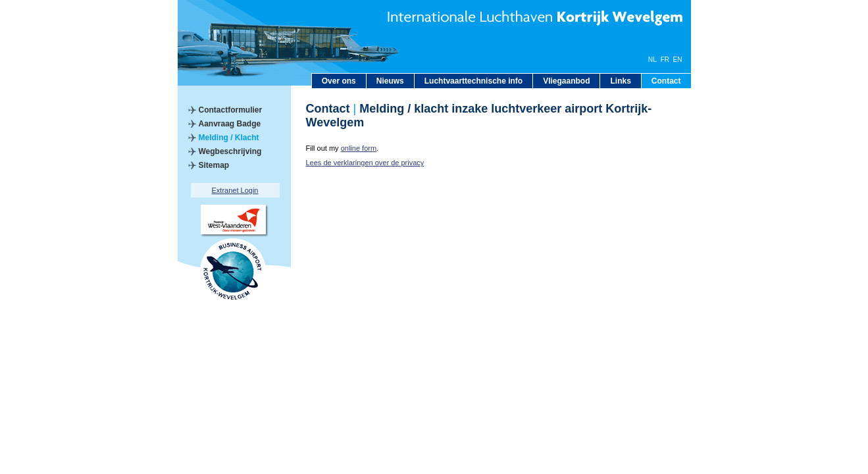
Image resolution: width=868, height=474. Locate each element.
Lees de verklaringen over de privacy (365, 163)
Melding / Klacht (229, 138)
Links (620, 81)
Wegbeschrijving (230, 151)
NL (652, 60)
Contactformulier (231, 110)
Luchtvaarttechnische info (473, 81)
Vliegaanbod (566, 81)
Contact (666, 81)
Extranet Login (235, 190)
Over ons (339, 81)
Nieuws (390, 81)
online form (359, 148)
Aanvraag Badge (230, 124)
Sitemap (214, 165)
